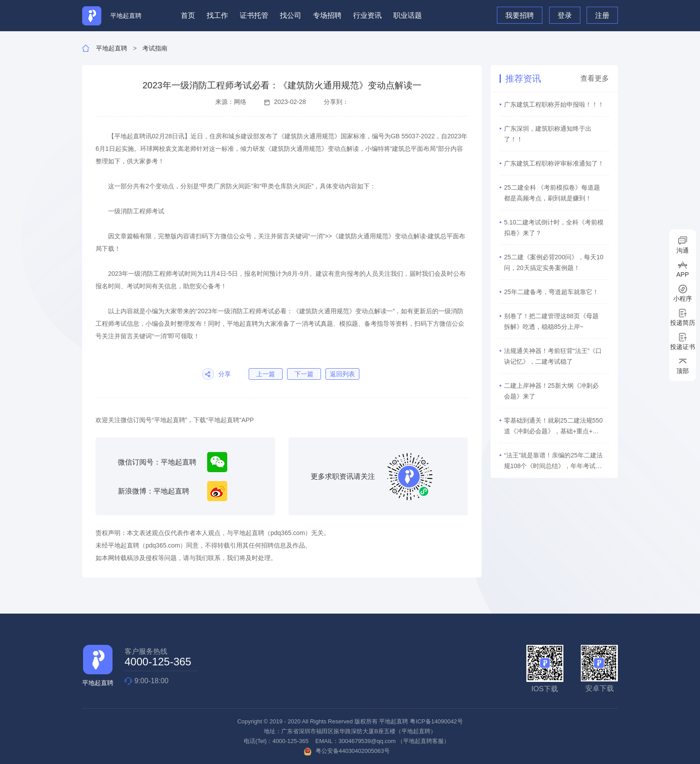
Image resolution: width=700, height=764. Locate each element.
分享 (225, 374)
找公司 (291, 15)
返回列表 (342, 374)
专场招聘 (327, 15)
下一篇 (304, 374)
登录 (565, 15)
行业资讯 (367, 15)
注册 (602, 15)
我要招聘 (520, 15)
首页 (188, 15)
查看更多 (595, 79)
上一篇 (266, 374)
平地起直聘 (112, 48)
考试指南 (155, 48)
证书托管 (254, 15)
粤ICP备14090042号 (436, 721)
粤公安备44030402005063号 (347, 751)
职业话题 (408, 15)
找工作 (217, 15)
